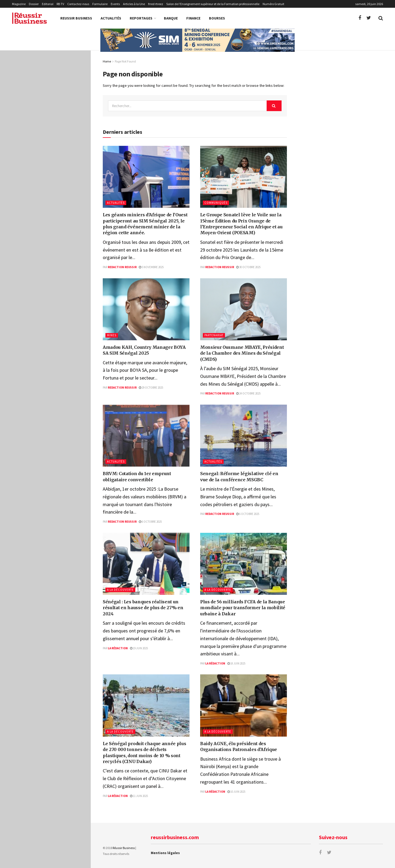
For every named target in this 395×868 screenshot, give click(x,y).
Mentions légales (165, 853)
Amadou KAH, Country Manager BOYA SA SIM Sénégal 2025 (49, 111)
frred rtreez (156, 4)
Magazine (19, 4)
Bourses (217, 18)
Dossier (34, 4)
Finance (193, 18)
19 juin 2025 (139, 648)
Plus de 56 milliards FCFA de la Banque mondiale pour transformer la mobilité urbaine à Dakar (56, 264)
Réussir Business (124, 848)
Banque (171, 18)
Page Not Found (125, 61)
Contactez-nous (78, 4)
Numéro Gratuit (273, 4)
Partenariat (214, 335)
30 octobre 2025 (248, 267)
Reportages (141, 18)
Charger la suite (45, 435)
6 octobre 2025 (150, 522)
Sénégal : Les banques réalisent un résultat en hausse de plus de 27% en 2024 (57, 232)
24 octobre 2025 (248, 393)
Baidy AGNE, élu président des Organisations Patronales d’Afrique (56, 337)
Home (107, 61)
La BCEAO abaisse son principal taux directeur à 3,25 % (55, 407)
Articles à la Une (134, 4)
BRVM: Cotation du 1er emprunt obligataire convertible (49, 171)
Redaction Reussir (122, 267)
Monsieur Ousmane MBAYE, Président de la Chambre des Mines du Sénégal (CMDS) (54, 141)
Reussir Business (76, 18)
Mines (112, 335)
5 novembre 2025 (151, 267)
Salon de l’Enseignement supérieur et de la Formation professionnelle (213, 4)
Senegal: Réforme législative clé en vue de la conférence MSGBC (54, 201)
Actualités (111, 18)
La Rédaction (118, 648)
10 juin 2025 (236, 792)
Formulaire (100, 4)
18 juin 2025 (236, 663)
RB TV (60, 4)
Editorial (48, 4)
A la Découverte (120, 590)
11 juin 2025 (139, 796)
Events (115, 4)
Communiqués (216, 203)
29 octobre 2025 (151, 388)
